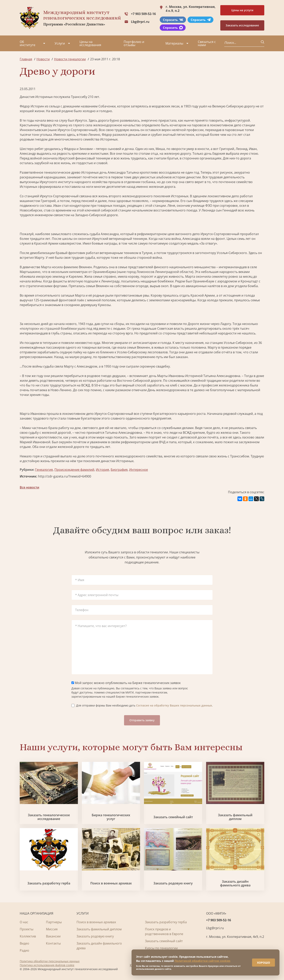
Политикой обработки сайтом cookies (202, 958)
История (102, 470)
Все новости (29, 487)
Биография (119, 470)
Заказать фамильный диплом (235, 817)
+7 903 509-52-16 (143, 14)
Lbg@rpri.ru (140, 22)
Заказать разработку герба (49, 883)
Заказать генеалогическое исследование (49, 817)
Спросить (173, 20)
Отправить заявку (142, 720)
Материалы (174, 43)
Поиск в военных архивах (111, 883)
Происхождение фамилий (74, 470)
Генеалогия (44, 470)
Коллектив (28, 936)
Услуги (60, 43)
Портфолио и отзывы (134, 43)
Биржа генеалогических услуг (111, 817)
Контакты (53, 943)
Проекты (27, 929)
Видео (24, 943)
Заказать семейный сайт (173, 817)
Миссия (52, 929)
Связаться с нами (207, 43)
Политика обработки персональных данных (50, 961)
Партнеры (54, 922)
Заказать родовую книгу (173, 883)
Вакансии (53, 936)
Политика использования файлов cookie (47, 965)
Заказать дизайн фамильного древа (235, 883)
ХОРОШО (261, 960)
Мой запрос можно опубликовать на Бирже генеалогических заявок (126, 683)
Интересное (139, 470)
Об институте (28, 43)
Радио (24, 950)
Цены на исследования (90, 43)
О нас (24, 922)
